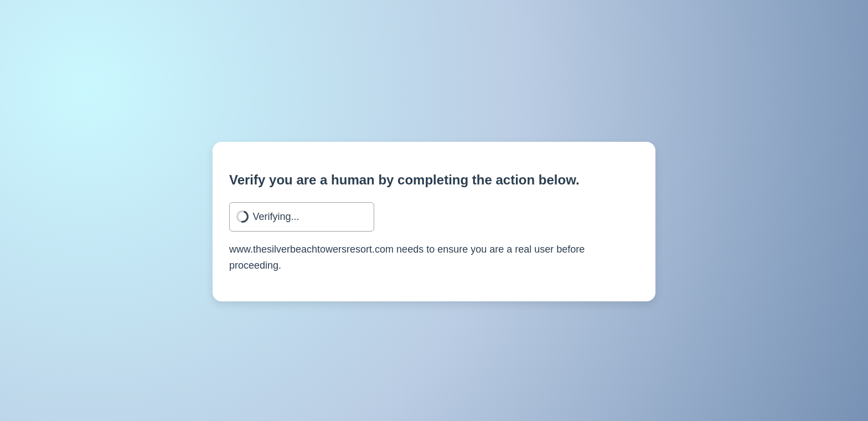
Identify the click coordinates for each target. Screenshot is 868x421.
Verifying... (276, 217)
